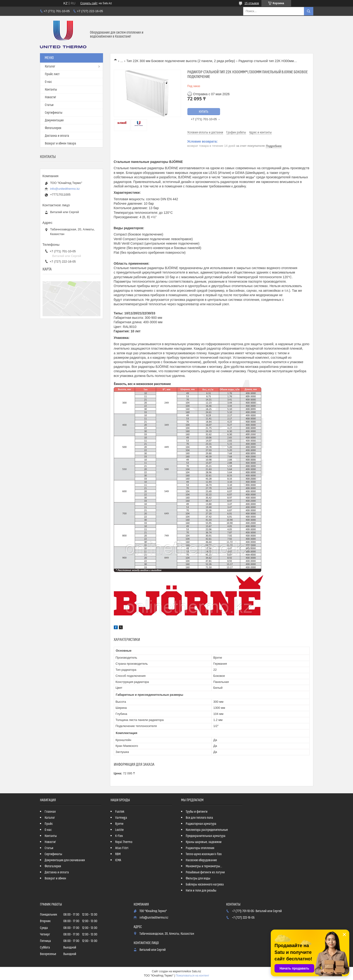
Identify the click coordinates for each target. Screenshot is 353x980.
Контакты (51, 90)
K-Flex (119, 836)
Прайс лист (52, 74)
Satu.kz (196, 971)
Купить (204, 112)
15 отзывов (252, 3)
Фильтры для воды (198, 878)
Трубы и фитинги (197, 812)
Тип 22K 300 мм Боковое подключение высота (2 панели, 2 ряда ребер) (181, 61)
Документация (54, 120)
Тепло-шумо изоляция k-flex (204, 854)
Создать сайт (89, 3)
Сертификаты (54, 113)
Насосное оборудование (201, 860)
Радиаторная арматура (201, 824)
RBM (118, 854)
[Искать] (309, 11)
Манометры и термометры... (204, 866)
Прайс (49, 824)
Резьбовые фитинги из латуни (205, 872)
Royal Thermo (124, 842)
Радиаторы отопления (200, 848)
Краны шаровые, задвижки (204, 842)
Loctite (119, 830)
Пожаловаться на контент (192, 976)
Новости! (50, 97)
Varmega (121, 818)
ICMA (118, 860)
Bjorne (119, 824)
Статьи (49, 105)
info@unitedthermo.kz (65, 189)
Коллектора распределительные (207, 830)
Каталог (50, 67)
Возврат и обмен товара (61, 144)
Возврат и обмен (55, 878)
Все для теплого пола (199, 818)
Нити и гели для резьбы (201, 891)
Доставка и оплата (57, 136)
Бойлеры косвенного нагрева (205, 885)
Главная (50, 812)
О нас (48, 82)
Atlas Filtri (122, 848)
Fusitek (120, 812)
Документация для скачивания (65, 860)
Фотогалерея (53, 128)
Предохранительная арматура (206, 836)
